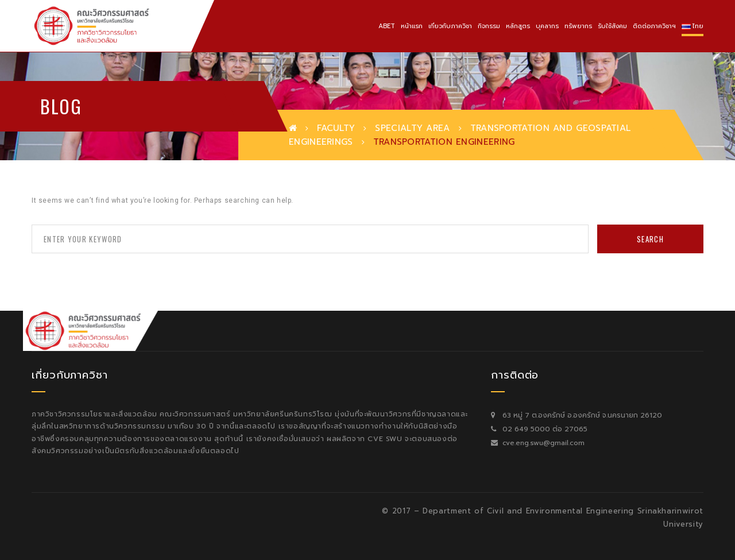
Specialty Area (412, 128)
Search (650, 239)
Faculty (336, 128)
